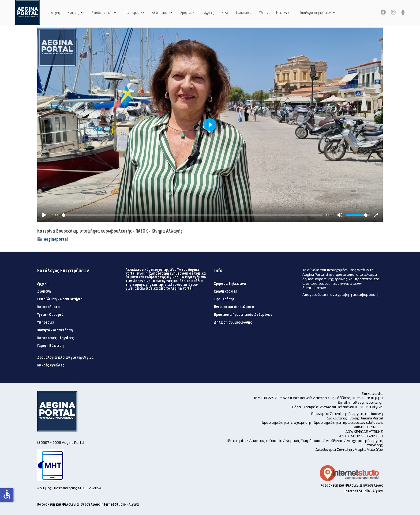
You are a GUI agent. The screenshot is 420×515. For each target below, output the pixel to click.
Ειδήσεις (73, 12)
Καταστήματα (48, 307)
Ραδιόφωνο (244, 12)
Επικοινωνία (284, 12)
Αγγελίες (209, 12)
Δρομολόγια (188, 12)
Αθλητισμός (160, 12)
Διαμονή (44, 291)
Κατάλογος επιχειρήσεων (315, 12)
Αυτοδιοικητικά (102, 12)
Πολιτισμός (132, 12)
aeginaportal (56, 239)
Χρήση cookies (225, 291)
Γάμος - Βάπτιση (50, 346)
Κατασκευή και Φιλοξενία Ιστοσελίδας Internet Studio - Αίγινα (88, 504)
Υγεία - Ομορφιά (50, 315)
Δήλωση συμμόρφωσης (233, 322)
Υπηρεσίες (46, 322)
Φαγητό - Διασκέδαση (55, 330)
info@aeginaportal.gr (366, 402)
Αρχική (55, 12)
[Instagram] (393, 12)
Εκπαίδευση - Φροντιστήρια (60, 299)
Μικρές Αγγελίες (51, 365)
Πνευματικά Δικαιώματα (234, 307)
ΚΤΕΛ (225, 12)
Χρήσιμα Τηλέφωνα (230, 283)
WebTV (264, 12)
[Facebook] (383, 12)
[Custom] (403, 12)
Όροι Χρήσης (224, 299)
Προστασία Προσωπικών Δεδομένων (243, 315)
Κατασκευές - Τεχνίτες (55, 338)
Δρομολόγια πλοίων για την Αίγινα (65, 357)
